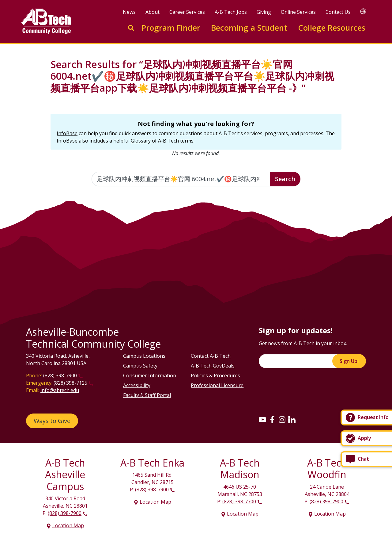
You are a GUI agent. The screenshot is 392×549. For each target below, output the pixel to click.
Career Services (187, 12)
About (153, 12)
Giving (264, 12)
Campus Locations (144, 356)
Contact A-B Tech (211, 356)
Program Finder (171, 28)
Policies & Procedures (215, 376)
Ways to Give (52, 421)
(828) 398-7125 (70, 383)
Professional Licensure (217, 385)
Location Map (68, 525)
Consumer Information (150, 376)
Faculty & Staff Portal (147, 395)
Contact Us (338, 12)
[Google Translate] (363, 11)
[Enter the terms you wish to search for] (181, 179)
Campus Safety (140, 366)
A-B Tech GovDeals (213, 366)
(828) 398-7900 (60, 376)
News (129, 12)
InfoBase (67, 133)
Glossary (141, 141)
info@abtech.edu (60, 390)
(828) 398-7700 (239, 501)
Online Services (298, 12)
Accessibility (137, 385)
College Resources (332, 28)
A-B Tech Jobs (231, 12)
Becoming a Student (249, 28)
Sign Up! (349, 361)
